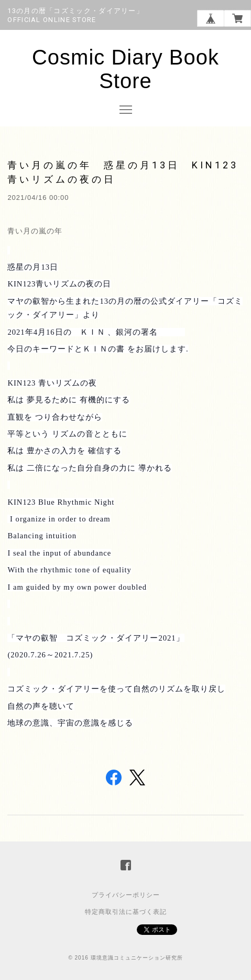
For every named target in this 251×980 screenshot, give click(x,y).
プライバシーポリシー (126, 895)
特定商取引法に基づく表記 (126, 912)
